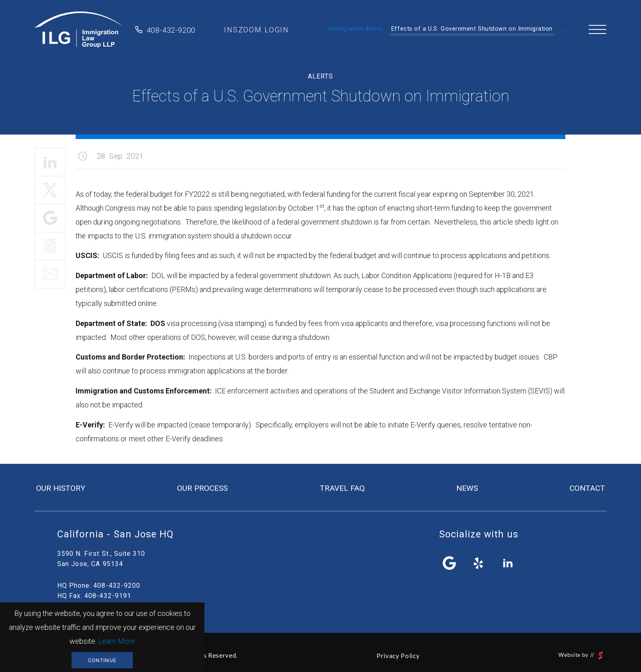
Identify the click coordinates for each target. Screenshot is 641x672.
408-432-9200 (171, 30)
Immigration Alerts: (356, 29)
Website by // (580, 655)
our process (202, 488)
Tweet (50, 190)
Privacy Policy (398, 656)
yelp (479, 563)
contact (587, 488)
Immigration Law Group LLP (79, 30)
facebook (450, 563)
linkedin (508, 563)
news (467, 488)
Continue (102, 660)
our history (61, 488)
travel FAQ (342, 488)
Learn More (117, 641)
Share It (50, 218)
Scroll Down (565, 31)
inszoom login (257, 30)
